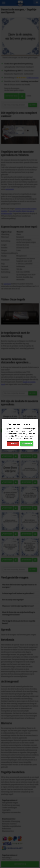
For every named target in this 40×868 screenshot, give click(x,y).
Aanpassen (13, 444)
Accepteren (27, 444)
